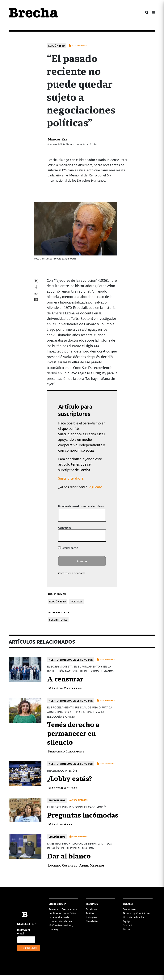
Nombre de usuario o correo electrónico (81, 506)
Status (127, 929)
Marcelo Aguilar (63, 788)
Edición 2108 (57, 800)
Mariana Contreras (65, 688)
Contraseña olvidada (72, 573)
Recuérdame (68, 548)
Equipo (127, 921)
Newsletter (92, 921)
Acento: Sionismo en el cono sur (71, 660)
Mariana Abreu (61, 824)
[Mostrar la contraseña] (100, 536)
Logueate (95, 487)
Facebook (91, 909)
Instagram (92, 917)
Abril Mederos (92, 865)
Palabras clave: (59, 612)
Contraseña (65, 528)
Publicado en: (57, 594)
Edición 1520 (57, 46)
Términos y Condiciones (137, 913)
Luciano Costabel (63, 865)
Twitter (90, 913)
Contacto (128, 925)
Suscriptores (58, 620)
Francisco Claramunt (66, 751)
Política (76, 601)
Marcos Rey (58, 139)
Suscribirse (129, 909)
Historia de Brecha (133, 917)
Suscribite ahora (71, 478)
